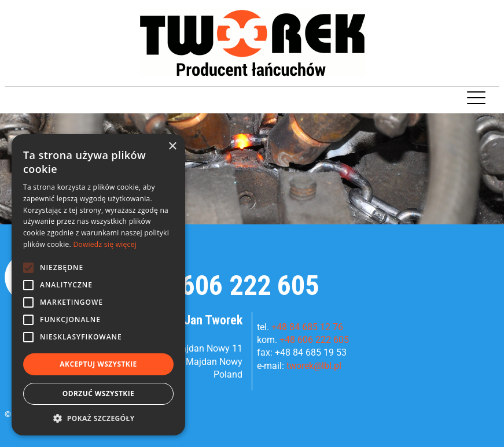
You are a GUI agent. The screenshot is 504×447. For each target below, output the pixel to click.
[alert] (98, 285)
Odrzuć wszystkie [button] (98, 394)
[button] (98, 418)
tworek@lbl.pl (314, 366)
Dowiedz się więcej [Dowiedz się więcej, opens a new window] (105, 244)
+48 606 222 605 (226, 285)
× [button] (172, 147)
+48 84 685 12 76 (307, 327)
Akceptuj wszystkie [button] (98, 364)
